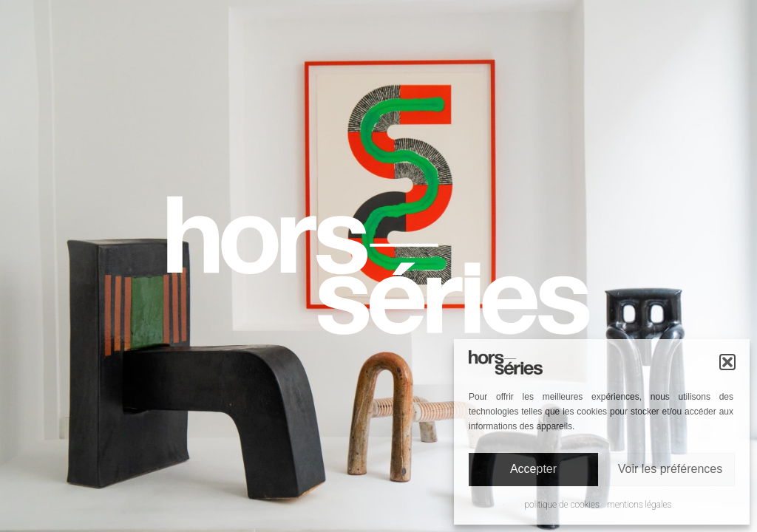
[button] (727, 362)
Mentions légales (639, 505)
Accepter (533, 469)
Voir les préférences (670, 469)
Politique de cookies (562, 505)
